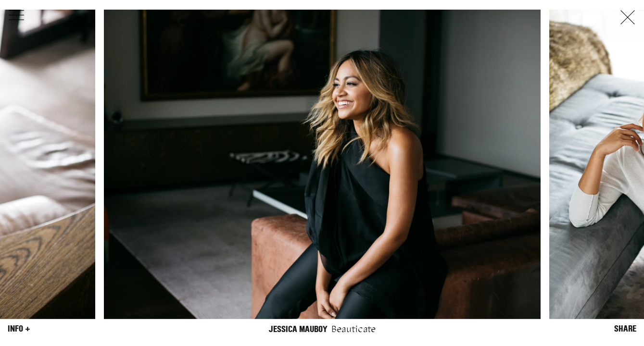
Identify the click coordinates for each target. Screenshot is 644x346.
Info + (19, 329)
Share (625, 329)
